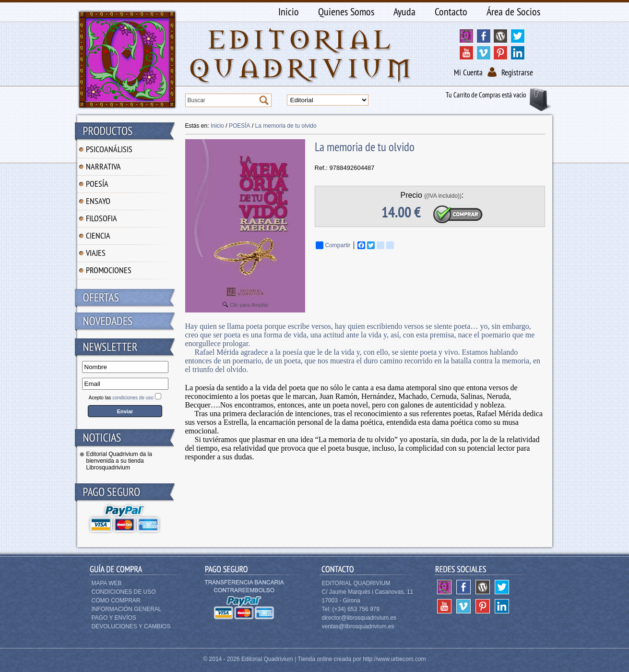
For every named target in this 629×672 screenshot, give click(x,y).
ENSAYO (98, 201)
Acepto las (121, 398)
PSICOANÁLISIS (109, 149)
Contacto (451, 12)
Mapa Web (107, 583)
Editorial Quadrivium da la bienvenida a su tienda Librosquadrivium (119, 461)
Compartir (333, 245)
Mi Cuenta (468, 72)
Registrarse (517, 72)
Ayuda (404, 12)
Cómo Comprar (116, 600)
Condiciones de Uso (124, 592)
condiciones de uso (133, 398)
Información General (127, 609)
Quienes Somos (346, 12)
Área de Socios (513, 12)
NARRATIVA (103, 166)
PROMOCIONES (109, 270)
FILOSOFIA (101, 218)
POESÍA (97, 184)
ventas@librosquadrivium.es (358, 626)
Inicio (289, 12)
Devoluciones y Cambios (131, 626)
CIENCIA (98, 235)
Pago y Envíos (114, 618)
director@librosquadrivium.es (359, 618)
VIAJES (96, 253)
